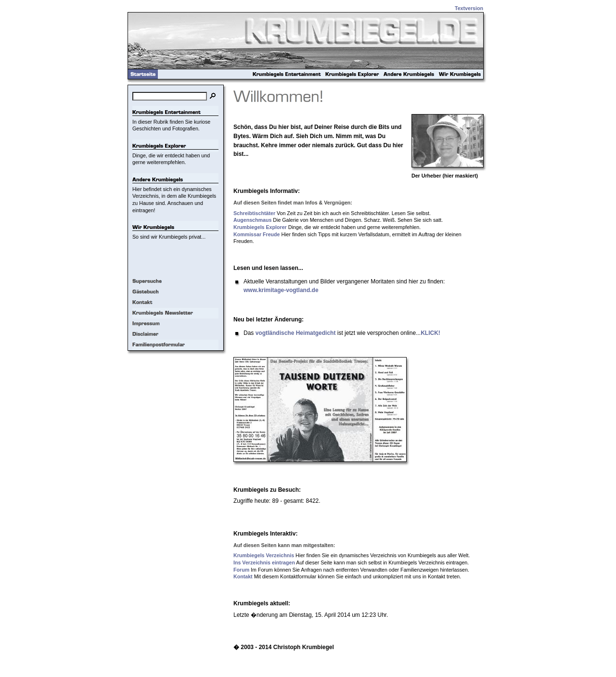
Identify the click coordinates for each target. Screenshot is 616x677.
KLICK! (430, 333)
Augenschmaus (252, 220)
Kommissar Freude (257, 234)
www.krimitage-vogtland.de (281, 290)
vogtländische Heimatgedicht (296, 333)
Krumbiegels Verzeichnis (264, 555)
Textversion (469, 8)
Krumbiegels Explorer (260, 227)
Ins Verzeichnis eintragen (264, 562)
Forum (241, 570)
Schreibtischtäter (254, 213)
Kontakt (243, 576)
